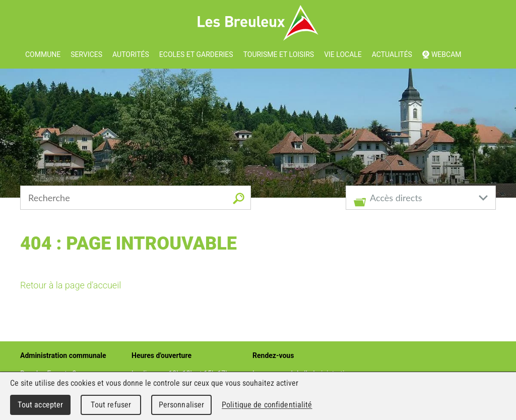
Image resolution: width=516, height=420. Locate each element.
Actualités (392, 54)
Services (86, 54)
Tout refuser (111, 405)
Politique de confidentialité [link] (267, 405)
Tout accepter (41, 405)
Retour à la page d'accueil (71, 285)
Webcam (446, 54)
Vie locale (343, 54)
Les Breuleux (258, 23)
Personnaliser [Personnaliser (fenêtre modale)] (182, 405)
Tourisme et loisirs (279, 54)
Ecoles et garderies (196, 54)
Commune (43, 54)
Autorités (131, 54)
